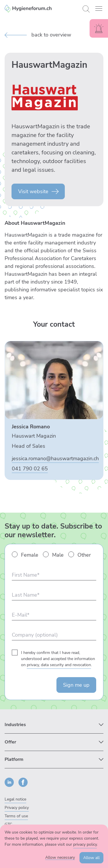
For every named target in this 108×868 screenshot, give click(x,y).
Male (58, 555)
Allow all (91, 858)
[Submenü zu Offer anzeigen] (54, 742)
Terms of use (16, 816)
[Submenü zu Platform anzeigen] (54, 760)
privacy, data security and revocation (59, 665)
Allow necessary (60, 857)
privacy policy (85, 844)
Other (84, 555)
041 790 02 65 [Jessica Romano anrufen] (30, 469)
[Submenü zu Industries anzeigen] (54, 725)
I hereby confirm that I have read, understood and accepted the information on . (58, 659)
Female (30, 555)
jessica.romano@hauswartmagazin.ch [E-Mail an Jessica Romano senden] (55, 458)
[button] (99, 9)
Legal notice (15, 799)
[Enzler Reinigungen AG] (41, 9)
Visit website (33, 191)
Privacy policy (17, 808)
